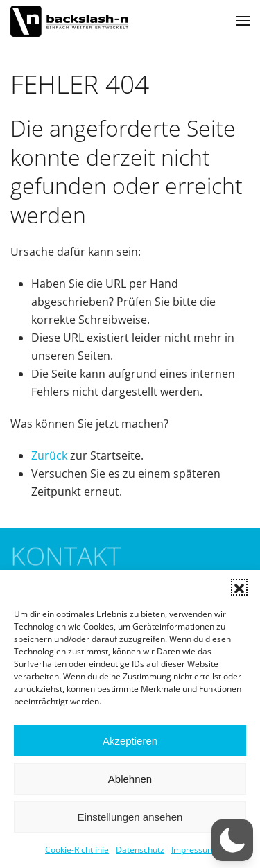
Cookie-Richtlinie (77, 850)
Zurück (49, 455)
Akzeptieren (130, 741)
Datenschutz (140, 850)
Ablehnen (130, 779)
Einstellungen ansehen (130, 817)
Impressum (193, 850)
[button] (239, 587)
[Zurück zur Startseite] (69, 21)
